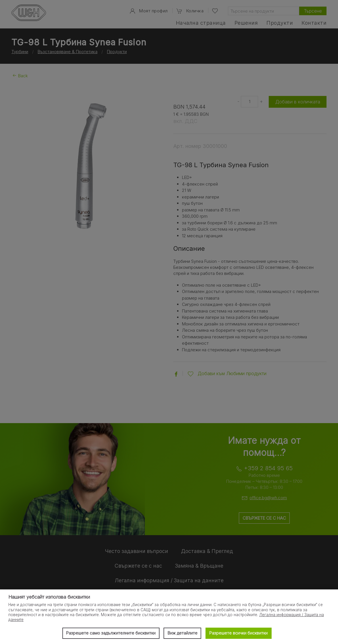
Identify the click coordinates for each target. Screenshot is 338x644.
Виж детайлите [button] (183, 633)
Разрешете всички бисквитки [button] (238, 633)
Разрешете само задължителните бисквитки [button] (111, 633)
